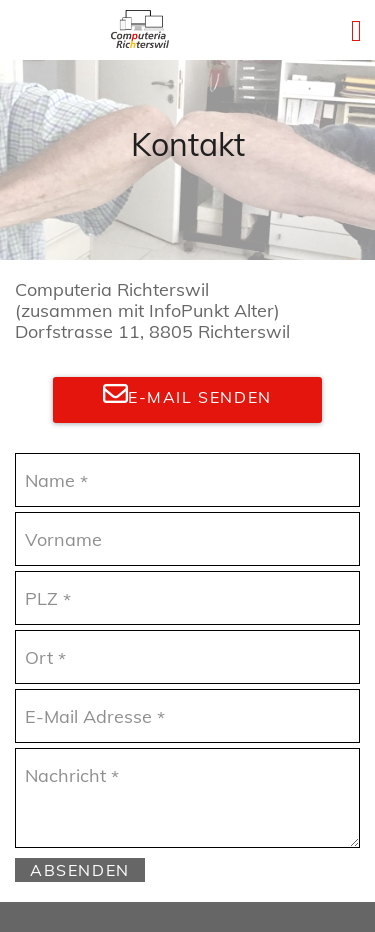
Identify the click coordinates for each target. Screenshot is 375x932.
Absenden (80, 870)
